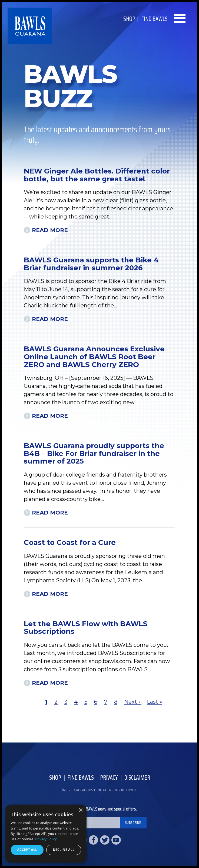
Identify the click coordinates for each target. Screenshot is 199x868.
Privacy (109, 778)
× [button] (80, 810)
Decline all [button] (64, 850)
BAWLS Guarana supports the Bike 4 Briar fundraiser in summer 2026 (91, 264)
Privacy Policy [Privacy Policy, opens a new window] (46, 839)
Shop (129, 19)
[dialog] (46, 834)
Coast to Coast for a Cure (70, 542)
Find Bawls (81, 778)
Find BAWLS (154, 19)
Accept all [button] (27, 850)
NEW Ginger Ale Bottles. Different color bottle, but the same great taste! (97, 175)
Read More (50, 230)
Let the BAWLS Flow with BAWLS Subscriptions (86, 628)
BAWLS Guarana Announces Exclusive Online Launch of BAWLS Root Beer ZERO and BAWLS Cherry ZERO (94, 357)
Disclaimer (137, 778)
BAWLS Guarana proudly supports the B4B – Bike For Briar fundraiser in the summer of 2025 (94, 453)
